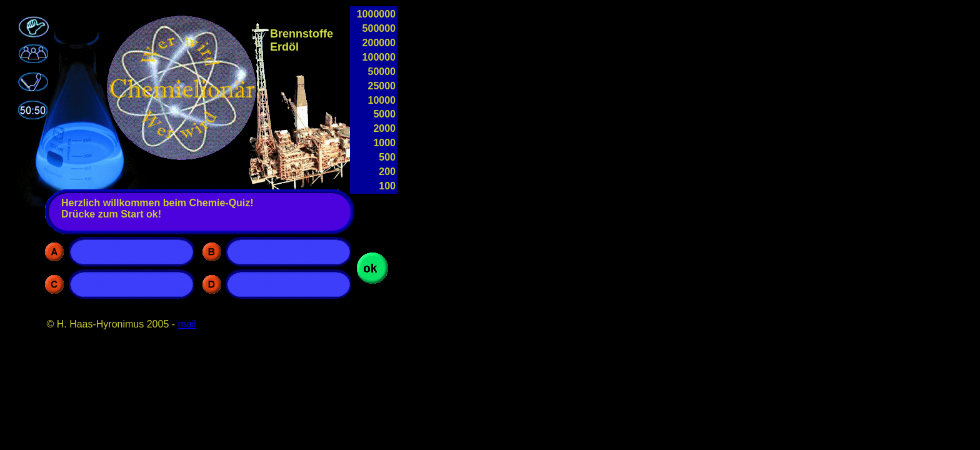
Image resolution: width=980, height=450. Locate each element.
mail (187, 324)
